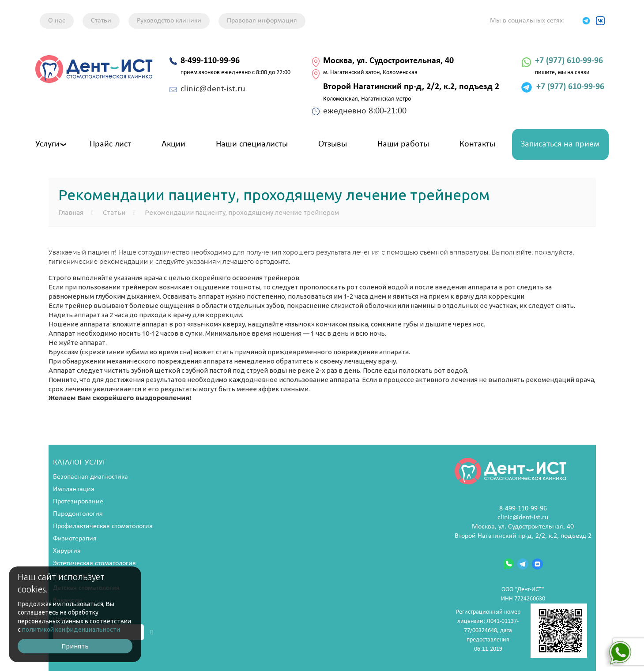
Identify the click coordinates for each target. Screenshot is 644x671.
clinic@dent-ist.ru (523, 517)
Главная (71, 212)
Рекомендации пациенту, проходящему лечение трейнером (242, 212)
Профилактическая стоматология (103, 526)
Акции (173, 144)
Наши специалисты (252, 144)
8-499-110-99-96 (523, 509)
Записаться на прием (560, 144)
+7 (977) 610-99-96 (569, 61)
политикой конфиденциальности (71, 630)
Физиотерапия (75, 539)
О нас (57, 21)
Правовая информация (262, 21)
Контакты (477, 144)
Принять (75, 646)
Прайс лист (110, 144)
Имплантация (74, 489)
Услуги (47, 144)
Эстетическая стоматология (94, 563)
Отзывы (333, 144)
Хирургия (67, 551)
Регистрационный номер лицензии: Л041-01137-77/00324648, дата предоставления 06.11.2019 (522, 631)
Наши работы (403, 144)
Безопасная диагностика (90, 477)
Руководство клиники (169, 21)
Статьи (101, 21)
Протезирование (78, 502)
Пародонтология (78, 514)
